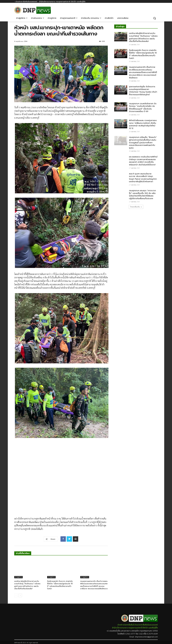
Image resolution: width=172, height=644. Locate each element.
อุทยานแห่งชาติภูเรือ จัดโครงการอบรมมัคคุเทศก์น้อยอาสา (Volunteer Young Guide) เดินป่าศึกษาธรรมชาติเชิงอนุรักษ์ (143, 91)
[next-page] (20, 595)
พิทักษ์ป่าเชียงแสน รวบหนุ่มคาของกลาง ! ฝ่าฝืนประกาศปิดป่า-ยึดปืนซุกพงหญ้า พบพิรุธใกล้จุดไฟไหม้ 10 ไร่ (143, 124)
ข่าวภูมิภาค (18, 577)
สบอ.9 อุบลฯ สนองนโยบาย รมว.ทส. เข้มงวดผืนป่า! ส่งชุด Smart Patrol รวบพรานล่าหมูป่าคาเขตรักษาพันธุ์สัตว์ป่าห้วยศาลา (143, 178)
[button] (155, 18)
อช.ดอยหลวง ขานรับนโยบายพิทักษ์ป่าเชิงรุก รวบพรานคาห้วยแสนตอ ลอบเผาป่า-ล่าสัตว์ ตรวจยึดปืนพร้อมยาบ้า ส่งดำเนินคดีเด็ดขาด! (143, 161)
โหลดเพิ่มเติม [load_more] (136, 207)
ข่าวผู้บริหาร (85, 577)
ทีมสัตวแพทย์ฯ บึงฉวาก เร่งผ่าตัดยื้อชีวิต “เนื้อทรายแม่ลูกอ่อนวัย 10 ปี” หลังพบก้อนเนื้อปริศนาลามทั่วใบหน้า (60, 585)
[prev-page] (16, 595)
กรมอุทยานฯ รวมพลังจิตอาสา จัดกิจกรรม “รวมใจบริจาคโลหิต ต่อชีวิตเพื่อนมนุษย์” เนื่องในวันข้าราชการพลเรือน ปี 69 (143, 108)
